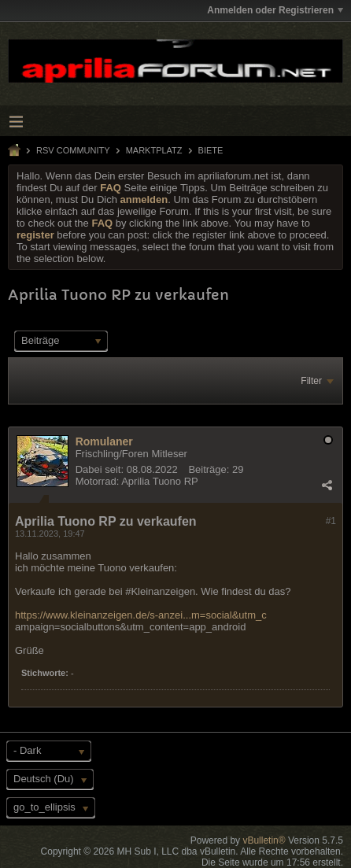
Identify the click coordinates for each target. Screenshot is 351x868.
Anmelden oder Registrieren (275, 10)
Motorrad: (98, 481)
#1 (331, 521)
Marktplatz (154, 150)
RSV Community (73, 150)
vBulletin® (264, 840)
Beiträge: (209, 469)
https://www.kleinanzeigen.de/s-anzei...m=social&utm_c (141, 615)
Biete (211, 150)
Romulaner (104, 441)
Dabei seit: (100, 469)
